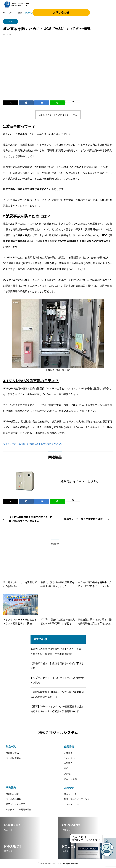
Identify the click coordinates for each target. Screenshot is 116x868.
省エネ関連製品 (13, 758)
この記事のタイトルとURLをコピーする (58, 115)
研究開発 (11, 788)
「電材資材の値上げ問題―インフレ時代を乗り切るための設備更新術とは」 (57, 695)
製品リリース (70, 794)
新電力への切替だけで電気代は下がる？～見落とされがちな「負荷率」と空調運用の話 (57, 651)
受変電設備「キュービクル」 (80, 481)
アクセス (68, 774)
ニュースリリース (72, 804)
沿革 (66, 768)
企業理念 (68, 763)
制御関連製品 (12, 753)
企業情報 (69, 747)
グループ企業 (70, 779)
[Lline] (57, 103)
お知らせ (69, 788)
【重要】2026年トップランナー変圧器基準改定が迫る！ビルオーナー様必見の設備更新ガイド (57, 709)
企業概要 (68, 753)
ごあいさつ (69, 758)
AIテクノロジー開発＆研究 (19, 809)
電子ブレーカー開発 (16, 804)
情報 (11, 21)
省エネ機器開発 (13, 799)
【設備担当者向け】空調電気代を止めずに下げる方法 (57, 666)
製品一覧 (11, 747)
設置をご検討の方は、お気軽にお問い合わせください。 (33, 444)
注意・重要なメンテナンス (77, 799)
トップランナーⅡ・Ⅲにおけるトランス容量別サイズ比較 (57, 680)
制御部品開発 (12, 794)
